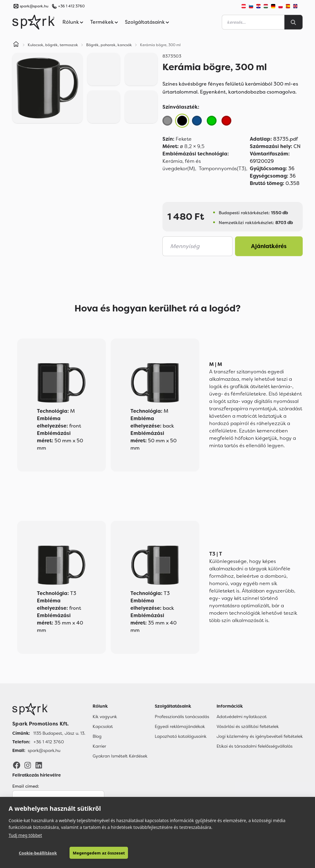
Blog (97, 736)
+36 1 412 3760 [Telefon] (49, 742)
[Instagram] (28, 765)
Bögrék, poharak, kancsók (109, 45)
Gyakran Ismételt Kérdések (120, 756)
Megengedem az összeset (99, 853)
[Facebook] (17, 765)
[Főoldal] (49, 709)
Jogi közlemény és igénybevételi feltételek (260, 736)
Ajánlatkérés (269, 246)
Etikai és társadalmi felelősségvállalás (255, 746)
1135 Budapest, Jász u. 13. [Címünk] (59, 733)
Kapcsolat (103, 726)
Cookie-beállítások (38, 853)
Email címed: (26, 786)
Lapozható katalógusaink (181, 736)
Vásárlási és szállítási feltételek (248, 726)
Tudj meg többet (25, 835)
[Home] (16, 45)
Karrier (99, 746)
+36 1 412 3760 (71, 6)
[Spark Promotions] (34, 22)
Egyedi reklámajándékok (180, 726)
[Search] (293, 22)
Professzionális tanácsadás (182, 717)
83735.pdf (274, 139)
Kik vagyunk (105, 717)
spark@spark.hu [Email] (44, 750)
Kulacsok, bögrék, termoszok (53, 45)
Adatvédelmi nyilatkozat (242, 717)
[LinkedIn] (39, 765)
